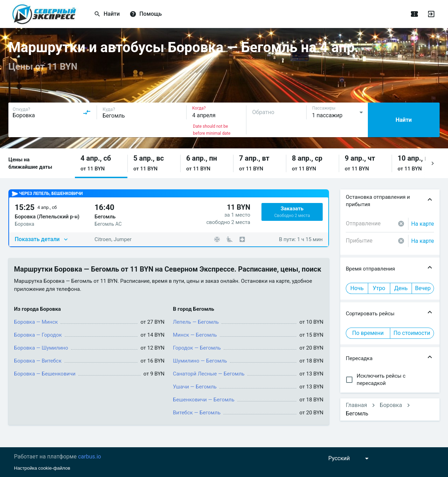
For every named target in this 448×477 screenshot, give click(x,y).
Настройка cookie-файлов (42, 468)
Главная (356, 405)
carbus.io (90, 457)
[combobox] (52, 112)
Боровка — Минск (36, 322)
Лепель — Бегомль (196, 322)
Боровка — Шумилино (41, 348)
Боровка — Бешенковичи (45, 374)
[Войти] (431, 14)
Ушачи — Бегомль (195, 387)
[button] (101, 163)
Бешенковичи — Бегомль (204, 400)
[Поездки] (414, 14)
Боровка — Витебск (38, 361)
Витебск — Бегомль (197, 413)
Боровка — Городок (38, 335)
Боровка (391, 405)
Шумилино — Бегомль (200, 361)
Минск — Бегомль (195, 335)
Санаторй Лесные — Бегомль (209, 374)
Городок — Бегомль (197, 348)
